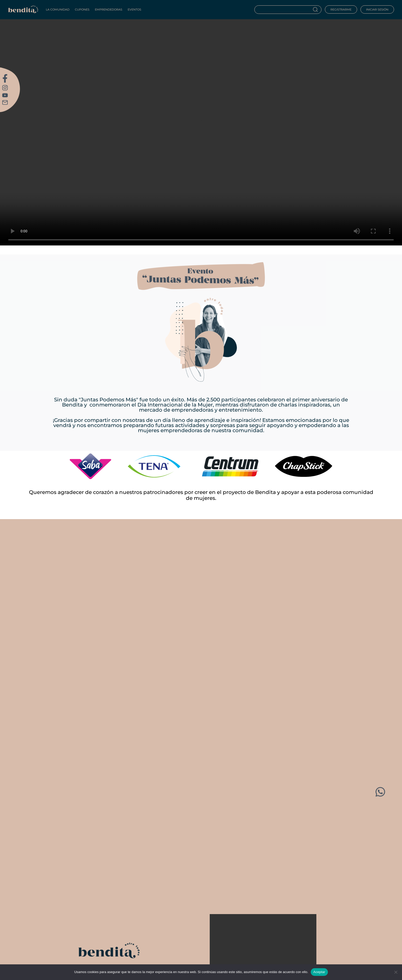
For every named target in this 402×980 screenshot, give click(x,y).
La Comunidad (58, 9)
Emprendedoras (109, 9)
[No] (396, 972)
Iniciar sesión (377, 9)
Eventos (134, 9)
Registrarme (341, 9)
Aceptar (319, 972)
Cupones (82, 9)
